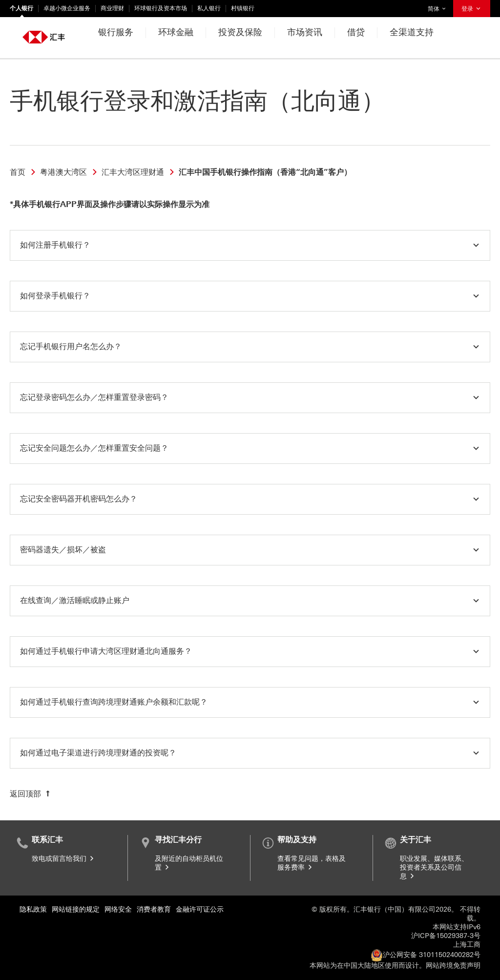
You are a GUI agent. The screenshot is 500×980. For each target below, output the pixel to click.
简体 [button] (439, 6)
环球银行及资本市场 (161, 8)
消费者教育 (154, 909)
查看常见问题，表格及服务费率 (312, 863)
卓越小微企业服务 (67, 8)
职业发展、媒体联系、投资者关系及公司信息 (434, 867)
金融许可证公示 (200, 909)
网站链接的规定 (76, 909)
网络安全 (118, 909)
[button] (250, 245)
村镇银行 (243, 8)
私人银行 (209, 8)
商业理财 (112, 8)
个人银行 (21, 8)
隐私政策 (33, 909)
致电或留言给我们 (63, 859)
